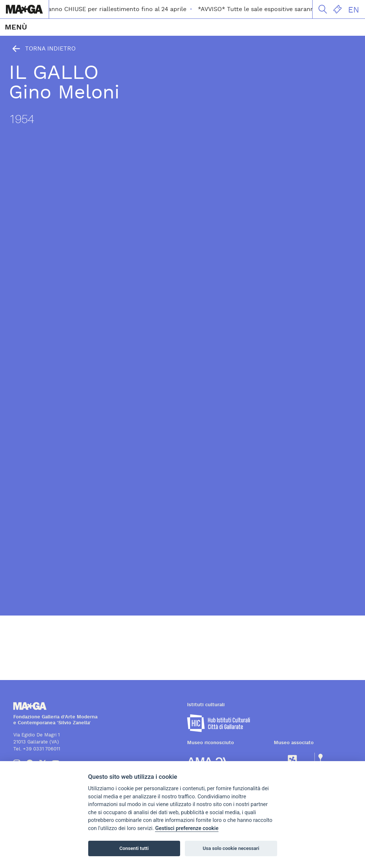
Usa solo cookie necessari (231, 848)
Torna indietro (42, 49)
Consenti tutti (134, 848)
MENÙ (16, 27)
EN (354, 10)
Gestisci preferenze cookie (187, 828)
